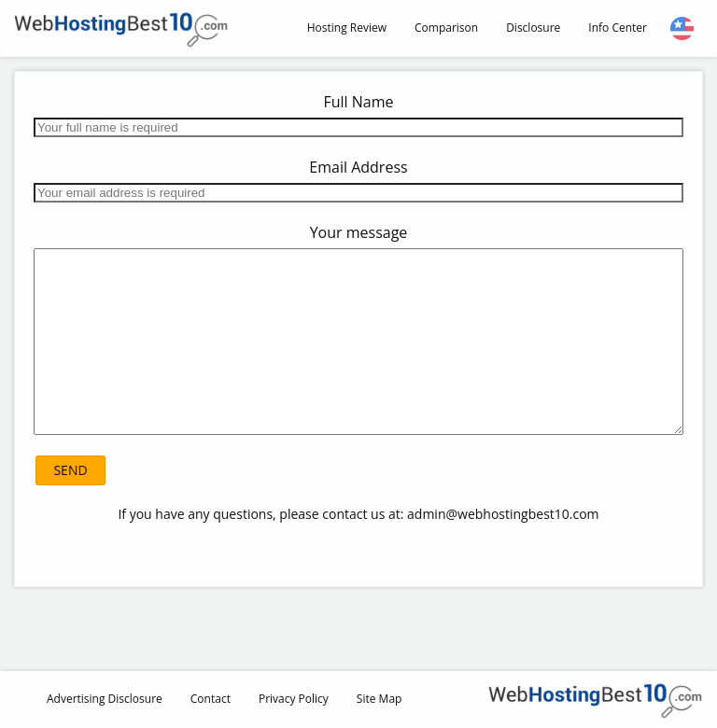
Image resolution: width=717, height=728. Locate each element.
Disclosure (533, 28)
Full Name (358, 102)
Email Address (358, 167)
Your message (359, 232)
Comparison (446, 28)
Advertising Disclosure (105, 699)
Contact (211, 699)
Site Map (380, 699)
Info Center (618, 28)
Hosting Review (347, 28)
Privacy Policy (294, 699)
